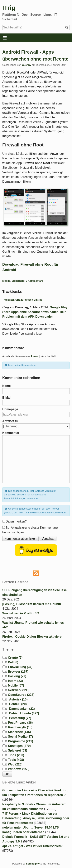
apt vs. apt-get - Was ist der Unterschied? (32, 846)
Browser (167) (18, 672)
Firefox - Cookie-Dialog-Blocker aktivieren (33, 637)
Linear (35, 356)
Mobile (6, 281)
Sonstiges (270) (19, 746)
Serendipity (33, 864)
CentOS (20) (18, 704)
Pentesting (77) (20, 718)
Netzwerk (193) (19, 690)
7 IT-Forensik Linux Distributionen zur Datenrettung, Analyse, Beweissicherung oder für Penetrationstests (36, 818)
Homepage (10, 409)
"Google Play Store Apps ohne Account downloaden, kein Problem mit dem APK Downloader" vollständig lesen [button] (30, 329)
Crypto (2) (15, 658)
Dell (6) (13, 662)
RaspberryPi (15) (20, 727)
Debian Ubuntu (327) (24, 713)
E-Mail (7, 398)
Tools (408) (16, 760)
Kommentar (11, 433)
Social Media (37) (20, 737)
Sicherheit (18, 281)
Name (7, 386)
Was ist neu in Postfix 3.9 (21, 613)
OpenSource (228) (21, 695)
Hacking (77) (17, 676)
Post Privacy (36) (20, 723)
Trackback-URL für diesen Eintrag (22, 300)
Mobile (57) (16, 685)
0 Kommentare (34, 281)
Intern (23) (15, 681)
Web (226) (15, 764)
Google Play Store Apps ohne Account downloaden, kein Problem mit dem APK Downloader (35, 312)
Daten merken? (16, 521)
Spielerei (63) (17, 750)
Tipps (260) (16, 755)
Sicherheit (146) (19, 732)
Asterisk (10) (18, 699)
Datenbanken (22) (22, 709)
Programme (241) (20, 741)
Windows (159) (19, 769)
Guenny (26, 65)
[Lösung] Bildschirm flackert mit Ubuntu (32, 604)
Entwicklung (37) (20, 667)
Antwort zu (10, 421)
